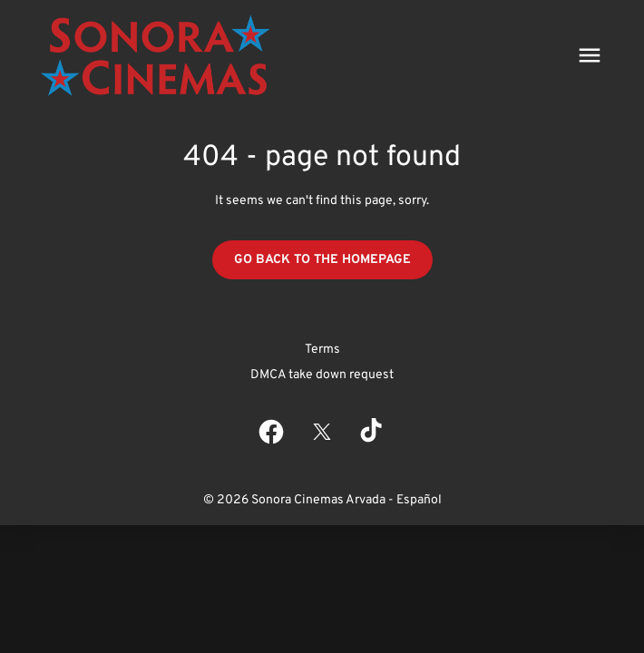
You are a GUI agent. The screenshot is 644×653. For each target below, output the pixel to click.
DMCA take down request (322, 375)
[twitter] (322, 432)
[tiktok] (373, 432)
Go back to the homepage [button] (322, 260)
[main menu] (590, 55)
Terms (322, 350)
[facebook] (271, 432)
